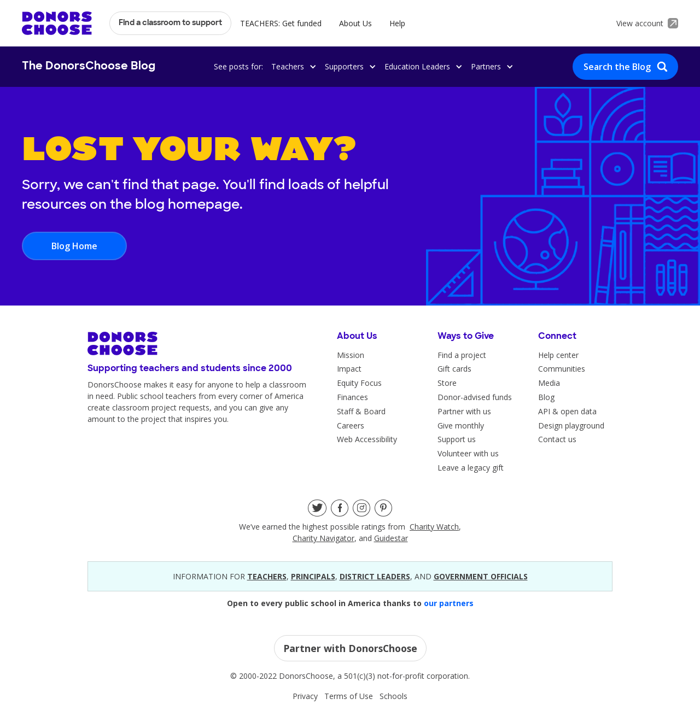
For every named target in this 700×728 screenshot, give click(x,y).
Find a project (462, 355)
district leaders (375, 576)
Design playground (571, 425)
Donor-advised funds (475, 397)
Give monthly (461, 425)
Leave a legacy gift (471, 468)
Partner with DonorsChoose (350, 648)
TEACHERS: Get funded (281, 23)
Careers (351, 425)
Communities (562, 369)
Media (549, 383)
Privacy (305, 696)
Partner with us (464, 411)
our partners (449, 603)
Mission (351, 355)
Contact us (557, 439)
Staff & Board (361, 411)
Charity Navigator (323, 538)
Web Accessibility (367, 439)
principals (313, 576)
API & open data (567, 411)
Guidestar (391, 538)
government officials (481, 576)
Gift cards (454, 369)
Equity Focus (359, 383)
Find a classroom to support (170, 23)
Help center (558, 355)
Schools (393, 696)
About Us (355, 23)
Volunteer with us (468, 453)
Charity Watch (434, 527)
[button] (292, 66)
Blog (546, 397)
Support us (457, 439)
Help (397, 23)
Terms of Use (349, 696)
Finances (352, 397)
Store (447, 383)
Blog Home (74, 246)
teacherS (267, 576)
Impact (349, 369)
